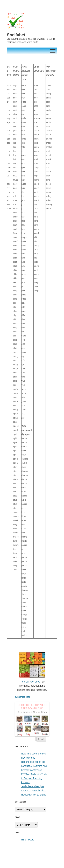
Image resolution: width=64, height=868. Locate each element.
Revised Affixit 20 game (34, 795)
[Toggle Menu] (53, 51)
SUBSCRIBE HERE (23, 697)
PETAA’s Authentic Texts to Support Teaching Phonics (34, 778)
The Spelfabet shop (30, 682)
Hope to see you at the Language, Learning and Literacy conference (34, 766)
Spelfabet (16, 35)
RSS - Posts (28, 840)
